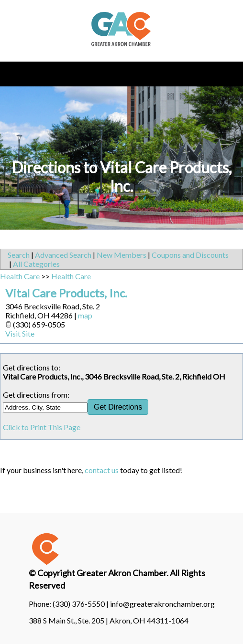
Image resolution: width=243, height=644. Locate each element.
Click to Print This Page (42, 427)
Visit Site (20, 333)
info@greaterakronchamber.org (162, 604)
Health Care (20, 276)
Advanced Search (63, 255)
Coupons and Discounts (190, 255)
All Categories (36, 264)
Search (19, 255)
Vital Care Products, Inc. (66, 293)
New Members (121, 255)
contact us (102, 470)
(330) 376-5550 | (81, 604)
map (85, 315)
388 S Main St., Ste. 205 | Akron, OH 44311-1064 (109, 620)
